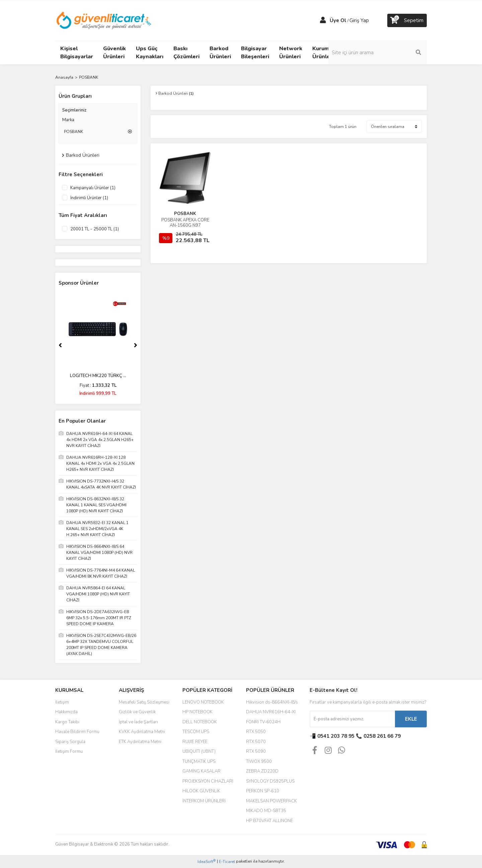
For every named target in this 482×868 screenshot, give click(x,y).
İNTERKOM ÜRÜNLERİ (204, 801)
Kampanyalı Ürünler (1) (93, 188)
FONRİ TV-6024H (263, 722)
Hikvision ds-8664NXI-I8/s (272, 702)
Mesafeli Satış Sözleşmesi (144, 702)
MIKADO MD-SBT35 (266, 811)
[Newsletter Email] (352, 719)
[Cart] (407, 20)
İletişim (62, 702)
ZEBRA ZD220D (262, 771)
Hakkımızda (66, 712)
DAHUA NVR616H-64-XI (271, 712)
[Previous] (60, 345)
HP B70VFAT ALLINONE (269, 821)
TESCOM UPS (196, 732)
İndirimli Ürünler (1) (89, 198)
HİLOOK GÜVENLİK (201, 791)
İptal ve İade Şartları (138, 722)
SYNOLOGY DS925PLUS (270, 781)
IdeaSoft (207, 861)
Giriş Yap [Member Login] (359, 20)
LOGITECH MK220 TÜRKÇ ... (98, 376)
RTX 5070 (256, 742)
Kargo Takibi (67, 722)
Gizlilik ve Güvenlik (137, 712)
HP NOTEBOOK (197, 712)
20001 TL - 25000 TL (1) (95, 229)
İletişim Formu (69, 751)
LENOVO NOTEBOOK (203, 702)
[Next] (136, 345)
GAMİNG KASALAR (202, 771)
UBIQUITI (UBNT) (199, 751)
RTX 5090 (256, 751)
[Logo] (104, 20)
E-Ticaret (227, 862)
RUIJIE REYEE (195, 742)
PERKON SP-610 (263, 791)
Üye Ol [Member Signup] (338, 20)
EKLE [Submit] (411, 719)
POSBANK (89, 77)
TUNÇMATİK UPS (199, 762)
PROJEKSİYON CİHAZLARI (208, 781)
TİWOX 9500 (259, 762)
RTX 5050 (256, 732)
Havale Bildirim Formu (77, 732)
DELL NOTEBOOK (200, 722)
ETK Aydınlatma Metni (140, 742)
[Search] (382, 53)
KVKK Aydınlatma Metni (142, 732)
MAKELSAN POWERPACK (271, 801)
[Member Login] (323, 20)
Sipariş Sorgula (70, 742)
